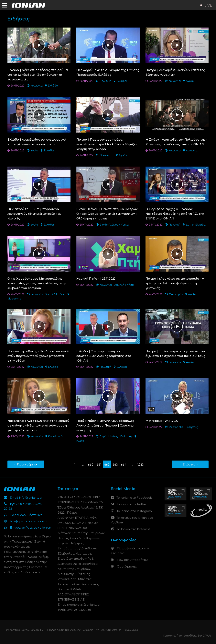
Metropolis (176, 427)
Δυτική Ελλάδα (196, 225)
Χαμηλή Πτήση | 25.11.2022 (96, 279)
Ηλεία (80, 441)
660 (91, 465)
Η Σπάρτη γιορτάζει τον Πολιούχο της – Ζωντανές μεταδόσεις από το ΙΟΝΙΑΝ (176, 142)
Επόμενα (189, 465)
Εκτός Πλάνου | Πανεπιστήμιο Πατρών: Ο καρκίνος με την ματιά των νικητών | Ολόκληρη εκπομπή (107, 214)
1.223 (140, 465)
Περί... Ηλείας (109, 437)
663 (115, 465)
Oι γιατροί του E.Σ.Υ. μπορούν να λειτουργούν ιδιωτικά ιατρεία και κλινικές (34, 214)
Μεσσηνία (14, 299)
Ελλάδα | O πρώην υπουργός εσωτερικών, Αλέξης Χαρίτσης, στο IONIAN (104, 356)
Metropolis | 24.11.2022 (162, 421)
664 (124, 465)
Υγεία (34, 151)
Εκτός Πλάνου (109, 225)
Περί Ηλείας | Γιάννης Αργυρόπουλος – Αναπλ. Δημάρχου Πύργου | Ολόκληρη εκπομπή (106, 426)
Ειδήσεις (192, 427)
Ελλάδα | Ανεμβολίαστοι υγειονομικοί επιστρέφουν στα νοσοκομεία (37, 142)
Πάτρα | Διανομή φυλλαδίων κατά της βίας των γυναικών (175, 72)
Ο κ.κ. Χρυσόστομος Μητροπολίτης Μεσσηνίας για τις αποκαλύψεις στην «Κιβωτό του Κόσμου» (37, 283)
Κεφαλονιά (55, 437)
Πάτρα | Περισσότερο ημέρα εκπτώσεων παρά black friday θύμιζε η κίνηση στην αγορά (107, 144)
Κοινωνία (37, 86)
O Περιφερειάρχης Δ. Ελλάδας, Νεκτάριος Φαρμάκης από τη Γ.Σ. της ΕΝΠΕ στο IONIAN (175, 214)
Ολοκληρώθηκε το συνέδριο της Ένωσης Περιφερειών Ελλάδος (108, 72)
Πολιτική (105, 81)
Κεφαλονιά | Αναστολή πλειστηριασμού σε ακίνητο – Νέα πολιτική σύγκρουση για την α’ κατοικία (38, 426)
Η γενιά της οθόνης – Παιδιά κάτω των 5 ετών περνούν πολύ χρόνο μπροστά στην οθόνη (38, 356)
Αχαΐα (190, 81)
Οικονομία (107, 155)
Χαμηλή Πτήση (55, 294)
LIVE (208, 6)
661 (99, 465)
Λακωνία (192, 151)
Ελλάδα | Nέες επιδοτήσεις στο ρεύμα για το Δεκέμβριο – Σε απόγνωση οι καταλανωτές (38, 75)
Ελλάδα (53, 86)
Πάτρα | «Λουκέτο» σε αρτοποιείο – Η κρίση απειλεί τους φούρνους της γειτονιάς (175, 283)
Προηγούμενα (27, 465)
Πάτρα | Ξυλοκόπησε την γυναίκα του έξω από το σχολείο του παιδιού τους (175, 354)
